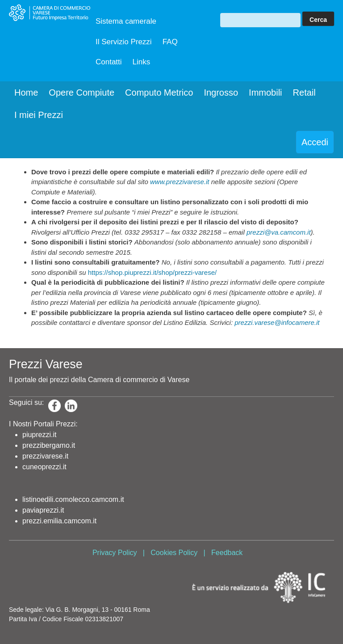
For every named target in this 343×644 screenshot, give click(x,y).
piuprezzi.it (39, 435)
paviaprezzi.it (43, 510)
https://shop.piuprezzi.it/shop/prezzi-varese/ (152, 272)
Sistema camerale (126, 21)
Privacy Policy (115, 553)
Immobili (265, 93)
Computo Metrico (159, 93)
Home (26, 93)
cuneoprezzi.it (44, 467)
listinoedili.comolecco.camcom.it (73, 499)
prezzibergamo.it (49, 445)
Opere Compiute (82, 93)
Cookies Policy (174, 553)
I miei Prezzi (39, 115)
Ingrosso (221, 93)
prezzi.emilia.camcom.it (59, 521)
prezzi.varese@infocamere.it (277, 322)
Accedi (315, 142)
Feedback (227, 553)
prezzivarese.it (45, 456)
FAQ (170, 42)
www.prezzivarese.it (180, 182)
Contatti (109, 62)
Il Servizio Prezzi (124, 42)
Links (142, 62)
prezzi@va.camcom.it (279, 232)
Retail (304, 93)
